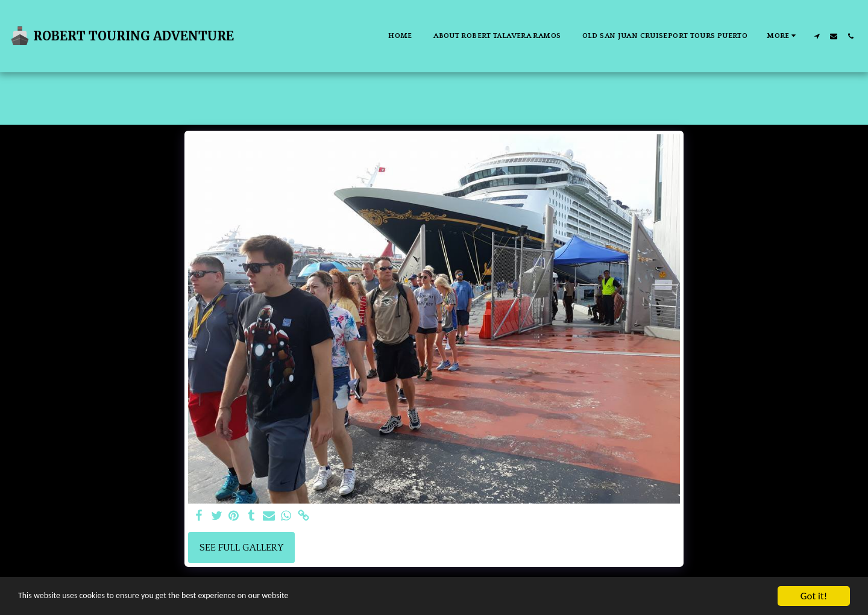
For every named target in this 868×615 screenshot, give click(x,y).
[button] (817, 36)
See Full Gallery (241, 548)
